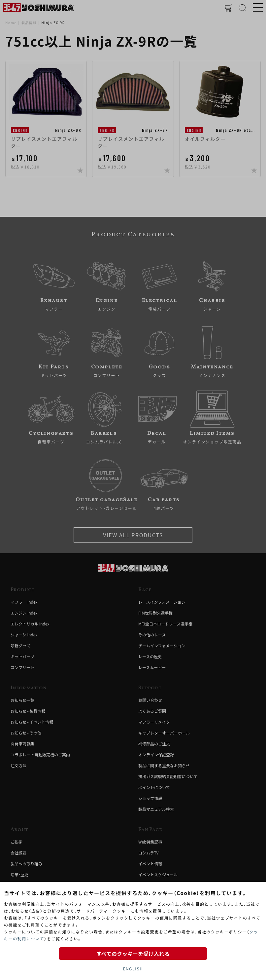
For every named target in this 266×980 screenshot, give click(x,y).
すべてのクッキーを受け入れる (133, 954)
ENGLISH (133, 969)
